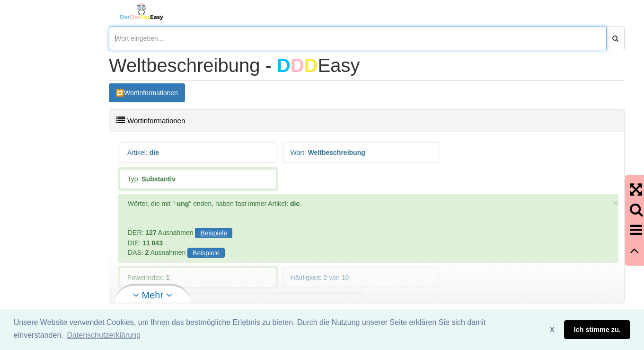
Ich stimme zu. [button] (597, 330)
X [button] (552, 330)
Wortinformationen (151, 93)
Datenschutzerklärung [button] (104, 335)
